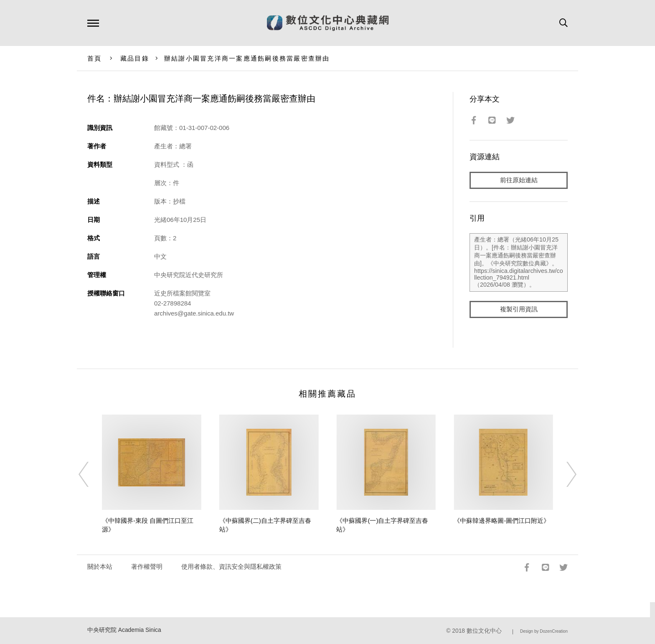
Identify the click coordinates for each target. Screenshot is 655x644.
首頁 (95, 58)
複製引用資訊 (519, 310)
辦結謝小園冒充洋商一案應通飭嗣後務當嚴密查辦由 (247, 58)
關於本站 (100, 566)
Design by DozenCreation (544, 631)
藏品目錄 (135, 58)
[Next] (564, 474)
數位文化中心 (484, 631)
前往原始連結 (519, 180)
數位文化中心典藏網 (328, 23)
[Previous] (91, 474)
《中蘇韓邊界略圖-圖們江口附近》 (502, 521)
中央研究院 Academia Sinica (124, 630)
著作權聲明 (147, 566)
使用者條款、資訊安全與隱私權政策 (231, 566)
